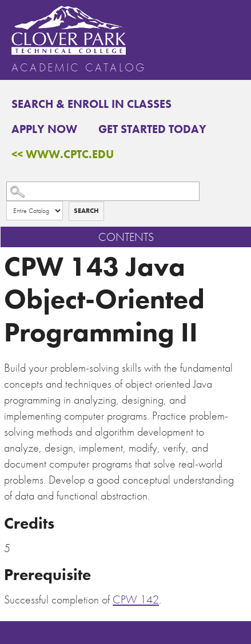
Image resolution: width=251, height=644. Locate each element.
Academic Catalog (79, 67)
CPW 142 (136, 599)
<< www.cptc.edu (63, 154)
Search (86, 211)
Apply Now (44, 129)
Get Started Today (152, 129)
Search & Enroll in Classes (91, 104)
